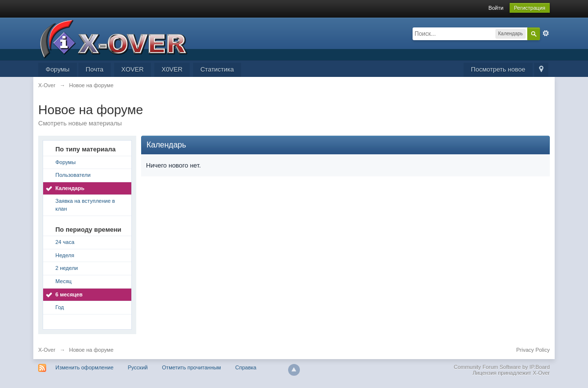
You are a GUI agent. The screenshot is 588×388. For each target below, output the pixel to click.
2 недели (67, 268)
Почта (95, 69)
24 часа (65, 242)
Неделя (65, 255)
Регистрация (530, 8)
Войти (496, 8)
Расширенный (546, 33)
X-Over (47, 350)
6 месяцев (69, 294)
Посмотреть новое (498, 69)
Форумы (58, 69)
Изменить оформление (85, 367)
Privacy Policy (533, 350)
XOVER (133, 69)
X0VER (172, 69)
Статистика (217, 69)
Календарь (70, 188)
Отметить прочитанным (192, 367)
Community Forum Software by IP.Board (502, 367)
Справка (246, 367)
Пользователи (73, 175)
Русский (138, 367)
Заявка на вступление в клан (85, 205)
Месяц (63, 281)
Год (60, 307)
